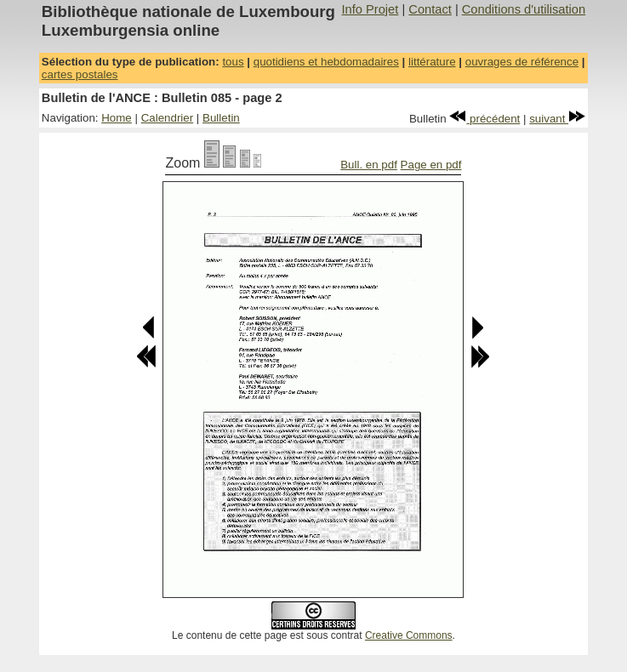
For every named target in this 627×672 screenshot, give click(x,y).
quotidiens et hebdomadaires (326, 62)
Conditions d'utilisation (524, 9)
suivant (557, 119)
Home (117, 118)
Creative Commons (409, 635)
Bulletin (221, 118)
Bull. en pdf (369, 165)
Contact (430, 9)
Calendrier (168, 118)
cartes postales (80, 74)
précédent (484, 119)
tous (233, 62)
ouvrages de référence (522, 62)
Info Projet (370, 9)
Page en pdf (431, 165)
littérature (432, 62)
